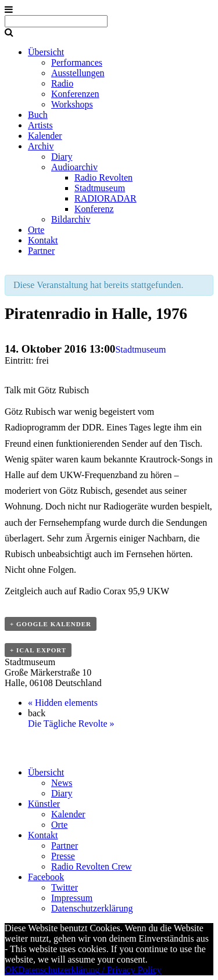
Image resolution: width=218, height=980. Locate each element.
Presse (63, 856)
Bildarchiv (71, 219)
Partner (41, 251)
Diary (62, 157)
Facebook (46, 877)
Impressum (72, 898)
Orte (36, 230)
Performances (77, 62)
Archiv (41, 146)
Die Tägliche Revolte (71, 724)
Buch (38, 115)
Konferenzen (75, 94)
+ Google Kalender (51, 624)
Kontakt (43, 240)
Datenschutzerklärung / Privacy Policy (90, 970)
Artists (40, 125)
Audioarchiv (74, 167)
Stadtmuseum (100, 188)
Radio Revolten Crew (92, 866)
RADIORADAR (106, 198)
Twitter (65, 887)
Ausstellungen (78, 73)
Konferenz (94, 209)
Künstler (44, 804)
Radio (62, 83)
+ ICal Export (38, 650)
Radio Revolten (103, 177)
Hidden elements (63, 703)
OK (11, 970)
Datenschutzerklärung (92, 908)
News (62, 783)
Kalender (45, 136)
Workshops (72, 104)
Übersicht (46, 52)
